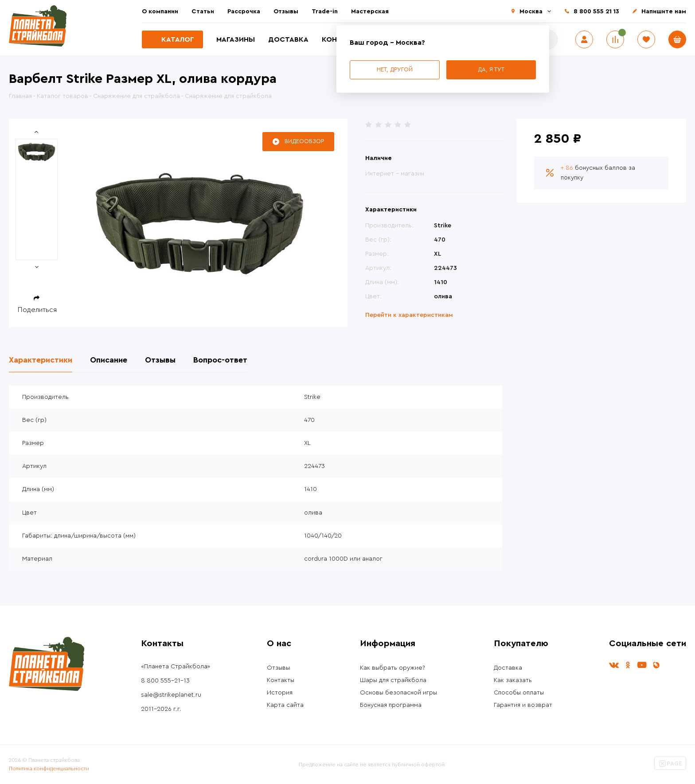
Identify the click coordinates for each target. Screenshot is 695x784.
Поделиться (37, 310)
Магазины (236, 39)
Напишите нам (664, 12)
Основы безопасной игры (398, 693)
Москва (531, 12)
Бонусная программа (391, 705)
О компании (160, 12)
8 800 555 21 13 (596, 12)
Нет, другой (395, 69)
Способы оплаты (519, 693)
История (280, 693)
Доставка (288, 39)
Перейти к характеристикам (409, 315)
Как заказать (513, 680)
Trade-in (325, 12)
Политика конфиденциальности (49, 768)
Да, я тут (491, 69)
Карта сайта (285, 705)
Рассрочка (244, 12)
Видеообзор (304, 141)
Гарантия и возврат (523, 705)
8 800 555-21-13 (165, 681)
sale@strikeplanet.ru (171, 695)
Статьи (203, 12)
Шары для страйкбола (393, 680)
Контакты (281, 680)
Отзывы (286, 12)
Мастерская (370, 12)
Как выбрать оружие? (392, 668)
